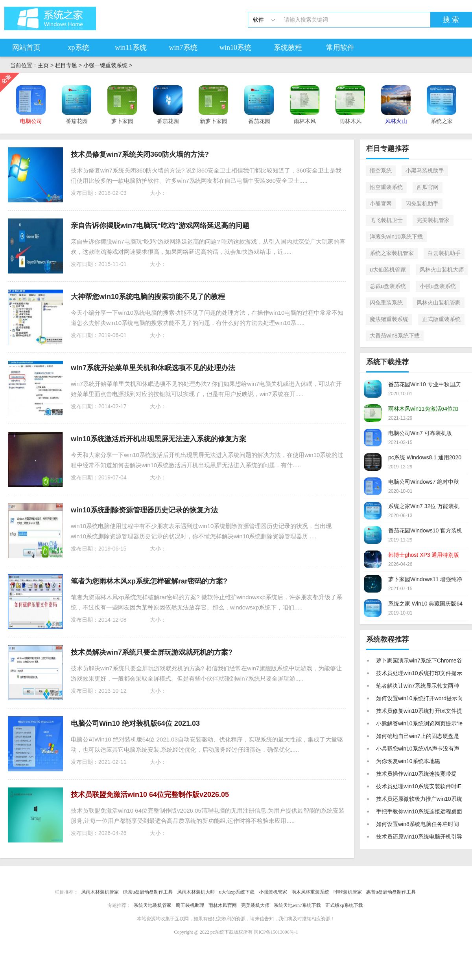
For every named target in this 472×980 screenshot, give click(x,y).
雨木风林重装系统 (310, 892)
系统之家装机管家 (392, 253)
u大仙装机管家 (388, 270)
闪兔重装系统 (386, 303)
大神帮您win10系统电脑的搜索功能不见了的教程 (148, 297)
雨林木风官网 (223, 905)
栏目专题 (66, 65)
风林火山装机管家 (439, 303)
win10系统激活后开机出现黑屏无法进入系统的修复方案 (159, 439)
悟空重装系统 (386, 187)
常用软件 (340, 48)
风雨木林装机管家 (100, 892)
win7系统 (183, 48)
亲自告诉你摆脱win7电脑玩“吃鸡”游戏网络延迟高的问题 (160, 226)
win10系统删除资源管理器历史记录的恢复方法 (144, 510)
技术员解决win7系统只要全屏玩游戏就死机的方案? (152, 652)
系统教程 (288, 48)
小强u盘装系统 (438, 286)
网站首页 (26, 48)
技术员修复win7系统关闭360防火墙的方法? (140, 154)
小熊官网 (381, 204)
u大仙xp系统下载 (237, 892)
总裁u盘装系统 (388, 286)
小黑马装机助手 (425, 171)
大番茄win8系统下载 (395, 336)
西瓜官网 (428, 187)
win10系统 (235, 48)
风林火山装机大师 (442, 270)
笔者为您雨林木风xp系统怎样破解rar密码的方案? (149, 581)
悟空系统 (381, 171)
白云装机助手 (444, 253)
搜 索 (451, 20)
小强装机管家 (273, 892)
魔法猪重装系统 (389, 319)
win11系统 (131, 48)
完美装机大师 (255, 905)
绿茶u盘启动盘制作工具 (148, 892)
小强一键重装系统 (105, 65)
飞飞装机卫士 (386, 220)
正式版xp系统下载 (344, 905)
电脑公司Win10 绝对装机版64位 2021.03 (135, 723)
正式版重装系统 (441, 319)
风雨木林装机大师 (196, 892)
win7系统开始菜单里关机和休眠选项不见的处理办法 (153, 368)
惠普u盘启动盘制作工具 (391, 892)
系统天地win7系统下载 (297, 905)
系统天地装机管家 (153, 905)
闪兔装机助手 (422, 204)
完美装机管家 (433, 220)
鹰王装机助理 (190, 905)
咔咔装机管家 (348, 892)
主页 (43, 65)
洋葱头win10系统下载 (396, 237)
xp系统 (79, 48)
